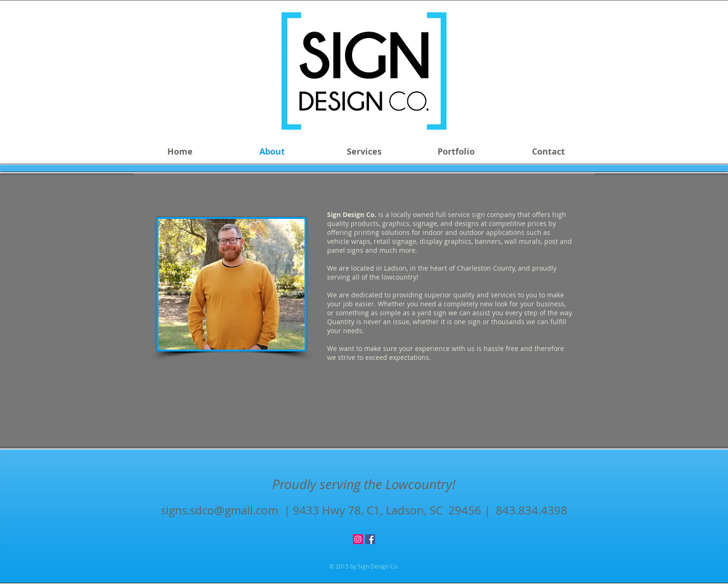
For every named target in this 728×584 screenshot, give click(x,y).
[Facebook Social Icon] (370, 539)
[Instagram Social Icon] (358, 539)
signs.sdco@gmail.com (219, 510)
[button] (364, 152)
